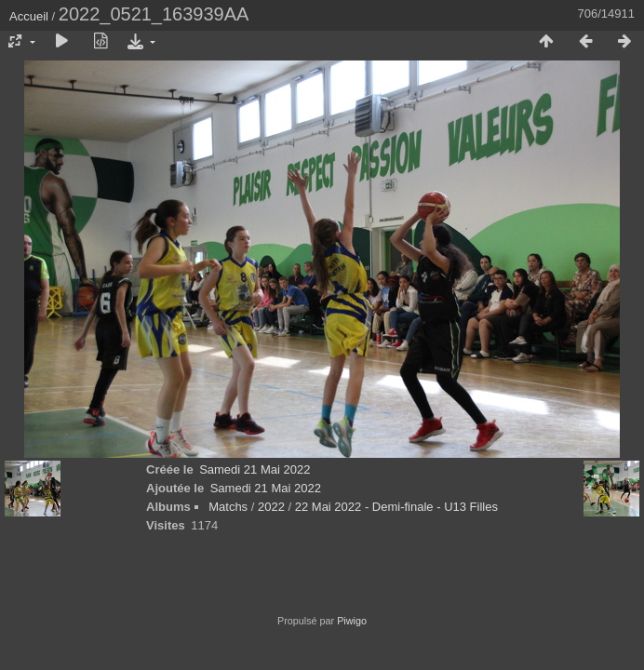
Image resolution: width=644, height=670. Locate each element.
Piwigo (352, 621)
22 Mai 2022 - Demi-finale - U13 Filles (396, 507)
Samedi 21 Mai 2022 (255, 469)
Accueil (29, 16)
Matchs (228, 507)
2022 (271, 507)
